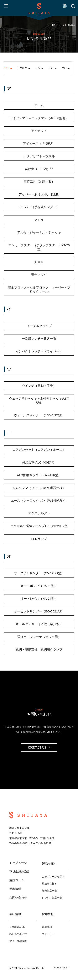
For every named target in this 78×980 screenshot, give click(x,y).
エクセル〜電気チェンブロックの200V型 (39, 526)
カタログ (22, 68)
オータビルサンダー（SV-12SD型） (39, 573)
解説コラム (17, 880)
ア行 (6, 68)
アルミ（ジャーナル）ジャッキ (39, 233)
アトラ (39, 220)
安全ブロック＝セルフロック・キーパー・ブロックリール (39, 289)
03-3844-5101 (21, 843)
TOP (54, 25)
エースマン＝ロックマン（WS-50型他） (39, 501)
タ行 (64, 68)
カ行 (38, 68)
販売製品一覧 (50, 891)
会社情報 (15, 914)
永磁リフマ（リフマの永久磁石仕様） (39, 488)
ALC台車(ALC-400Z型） (39, 462)
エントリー (48, 934)
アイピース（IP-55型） (39, 143)
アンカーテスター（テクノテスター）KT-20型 (39, 247)
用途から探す (50, 884)
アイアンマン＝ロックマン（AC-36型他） (39, 118)
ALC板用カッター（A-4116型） (39, 475)
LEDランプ (39, 539)
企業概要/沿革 (17, 927)
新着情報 (15, 889)
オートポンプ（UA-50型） (39, 586)
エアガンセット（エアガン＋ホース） (39, 450)
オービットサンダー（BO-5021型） (39, 611)
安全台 (39, 262)
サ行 (51, 68)
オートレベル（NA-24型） (39, 599)
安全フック (39, 275)
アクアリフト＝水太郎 (39, 156)
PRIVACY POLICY (61, 968)
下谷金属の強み (20, 871)
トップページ (18, 863)
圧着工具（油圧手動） (39, 182)
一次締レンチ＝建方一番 (39, 339)
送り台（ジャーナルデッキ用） (39, 637)
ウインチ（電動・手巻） (39, 386)
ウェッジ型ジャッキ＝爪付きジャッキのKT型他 (39, 401)
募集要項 (47, 927)
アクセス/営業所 (18, 941)
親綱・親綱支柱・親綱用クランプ (39, 650)
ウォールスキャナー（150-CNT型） (39, 415)
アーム (39, 105)
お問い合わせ (18, 897)
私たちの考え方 (18, 934)
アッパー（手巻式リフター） (39, 207)
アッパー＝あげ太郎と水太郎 (39, 194)
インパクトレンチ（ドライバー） (39, 351)
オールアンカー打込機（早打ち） (39, 624)
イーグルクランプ (39, 326)
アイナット (39, 131)
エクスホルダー (39, 513)
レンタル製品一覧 (52, 898)
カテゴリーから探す (53, 877)
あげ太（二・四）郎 (39, 169)
